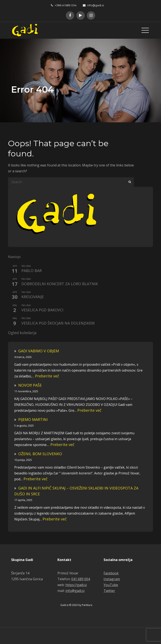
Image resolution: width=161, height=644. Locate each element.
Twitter (109, 591)
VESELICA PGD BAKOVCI (42, 310)
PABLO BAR (32, 271)
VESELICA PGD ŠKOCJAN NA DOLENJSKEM (58, 323)
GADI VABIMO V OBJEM (39, 351)
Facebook (111, 573)
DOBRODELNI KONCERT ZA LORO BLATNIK (60, 284)
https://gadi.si (76, 585)
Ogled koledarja (22, 333)
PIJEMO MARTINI (33, 419)
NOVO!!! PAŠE (30, 385)
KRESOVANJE (33, 297)
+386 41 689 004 (64, 5)
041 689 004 (81, 579)
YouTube (111, 585)
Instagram (112, 579)
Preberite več (47, 376)
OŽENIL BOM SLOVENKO (40, 454)
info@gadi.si (93, 5)
